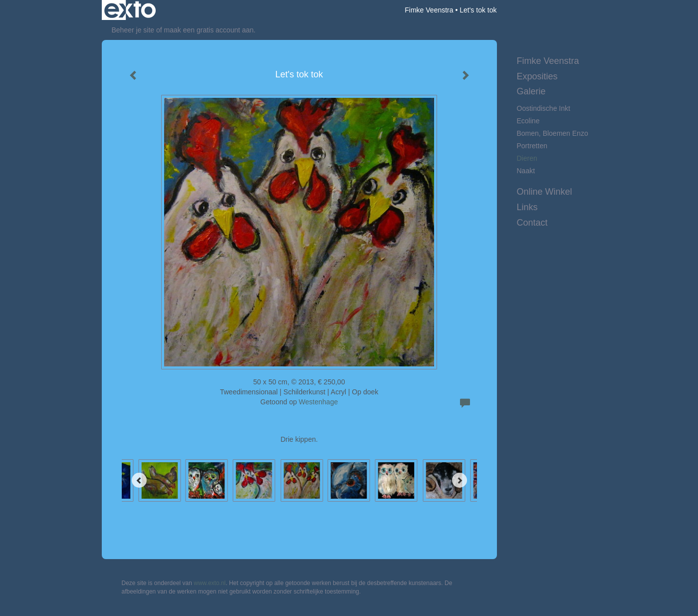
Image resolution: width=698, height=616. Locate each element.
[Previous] (139, 480)
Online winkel (545, 192)
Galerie (531, 91)
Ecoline (528, 121)
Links (527, 207)
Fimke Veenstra (429, 10)
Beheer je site (133, 30)
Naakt (526, 171)
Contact (532, 223)
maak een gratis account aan (209, 30)
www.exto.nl (210, 583)
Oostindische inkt (544, 108)
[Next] (460, 480)
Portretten (532, 146)
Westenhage (318, 402)
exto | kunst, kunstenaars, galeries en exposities (130, 10)
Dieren (527, 158)
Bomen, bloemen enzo (553, 133)
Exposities (537, 76)
